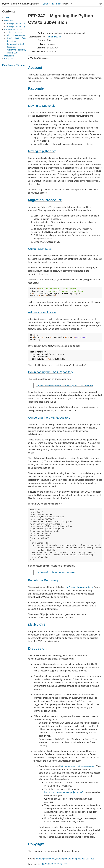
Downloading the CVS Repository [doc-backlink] (51, 372)
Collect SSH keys (14, 32)
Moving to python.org (16, 26)
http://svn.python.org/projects (79, 587)
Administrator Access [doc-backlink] (42, 312)
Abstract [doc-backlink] (35, 68)
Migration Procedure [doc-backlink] (45, 200)
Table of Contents (39, 58)
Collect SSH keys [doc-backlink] (40, 249)
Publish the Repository (16, 50)
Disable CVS (12, 53)
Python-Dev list (54, 37)
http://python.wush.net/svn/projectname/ (63, 792)
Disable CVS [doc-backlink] (37, 625)
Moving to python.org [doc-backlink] (42, 151)
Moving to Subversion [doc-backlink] (43, 106)
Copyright (9, 59)
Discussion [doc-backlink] (37, 649)
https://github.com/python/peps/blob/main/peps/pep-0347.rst (65, 859)
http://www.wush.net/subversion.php (78, 766)
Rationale (8, 20)
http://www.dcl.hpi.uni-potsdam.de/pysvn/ (55, 572)
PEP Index (56, 4)
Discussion (9, 56)
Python (45, 4)
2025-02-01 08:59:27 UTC (55, 864)
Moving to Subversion (16, 23)
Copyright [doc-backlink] (36, 844)
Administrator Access (16, 35)
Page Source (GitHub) (13, 65)
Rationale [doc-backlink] (36, 88)
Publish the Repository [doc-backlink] (43, 580)
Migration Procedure (13, 29)
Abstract (8, 18)
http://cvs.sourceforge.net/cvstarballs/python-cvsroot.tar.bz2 (64, 386)
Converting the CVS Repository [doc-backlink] (49, 418)
